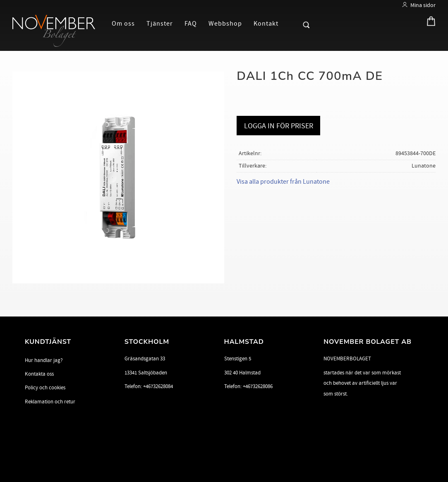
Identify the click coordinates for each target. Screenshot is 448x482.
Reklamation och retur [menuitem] (50, 402)
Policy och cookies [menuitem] (45, 388)
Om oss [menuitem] (123, 24)
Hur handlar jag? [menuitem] (44, 360)
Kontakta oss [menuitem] (39, 374)
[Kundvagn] (429, 23)
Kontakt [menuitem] (266, 24)
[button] (292, 23)
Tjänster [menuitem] (160, 24)
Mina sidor (423, 5)
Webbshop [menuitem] (225, 24)
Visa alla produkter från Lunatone (283, 182)
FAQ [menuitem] (191, 24)
